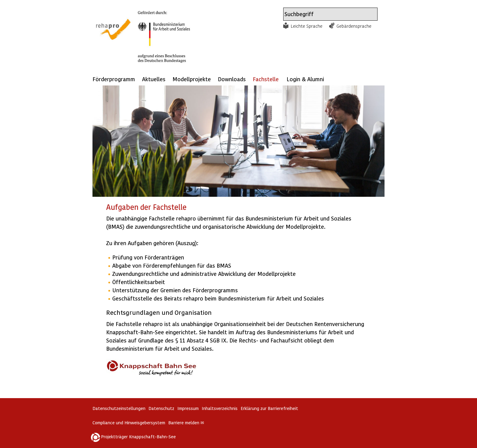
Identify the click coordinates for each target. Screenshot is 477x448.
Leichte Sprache (307, 26)
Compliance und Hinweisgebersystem (129, 423)
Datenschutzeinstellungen (119, 408)
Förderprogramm (114, 79)
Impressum (188, 408)
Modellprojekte (192, 79)
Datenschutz (161, 408)
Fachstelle (266, 79)
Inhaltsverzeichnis (220, 408)
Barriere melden (186, 423)
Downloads (232, 79)
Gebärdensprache (354, 26)
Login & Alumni (305, 79)
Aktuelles (154, 79)
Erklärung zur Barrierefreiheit (269, 408)
